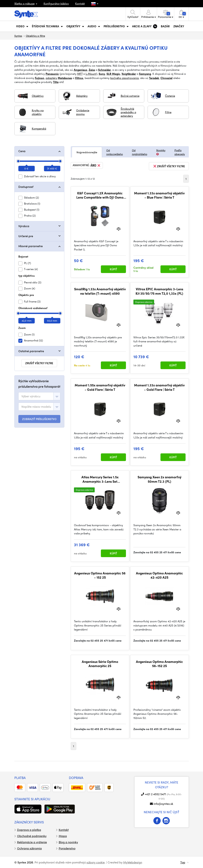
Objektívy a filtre (35, 36)
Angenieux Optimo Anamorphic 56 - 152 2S (100, 575)
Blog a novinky (68, 842)
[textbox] (31, 396)
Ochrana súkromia (29, 848)
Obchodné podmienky (32, 836)
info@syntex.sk (163, 804)
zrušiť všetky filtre (39, 363)
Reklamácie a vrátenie (32, 842)
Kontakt (80, 3)
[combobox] (39, 396)
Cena (22, 151)
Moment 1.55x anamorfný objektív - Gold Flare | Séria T (100, 387)
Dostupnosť (26, 187)
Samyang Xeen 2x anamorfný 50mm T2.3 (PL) (159, 479)
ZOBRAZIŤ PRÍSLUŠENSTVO (39, 419)
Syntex (18, 36)
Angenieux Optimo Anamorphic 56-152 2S (159, 664)
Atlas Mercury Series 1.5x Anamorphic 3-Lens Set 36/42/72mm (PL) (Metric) (100, 479)
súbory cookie (96, 862)
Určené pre (26, 236)
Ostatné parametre (31, 351)
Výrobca (24, 226)
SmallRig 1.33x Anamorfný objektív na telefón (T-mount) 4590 (100, 291)
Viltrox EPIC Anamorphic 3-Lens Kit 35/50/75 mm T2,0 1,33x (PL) (159, 291)
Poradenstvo (67, 848)
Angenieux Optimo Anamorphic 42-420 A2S (159, 575)
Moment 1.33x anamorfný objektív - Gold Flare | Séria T (159, 387)
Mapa (63, 836)
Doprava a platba (29, 830)
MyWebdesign (133, 862)
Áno (96, 165)
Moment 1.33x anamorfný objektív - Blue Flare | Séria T (159, 195)
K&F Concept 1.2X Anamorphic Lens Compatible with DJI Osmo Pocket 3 (100, 195)
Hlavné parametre (31, 246)
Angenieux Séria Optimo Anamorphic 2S (100, 664)
